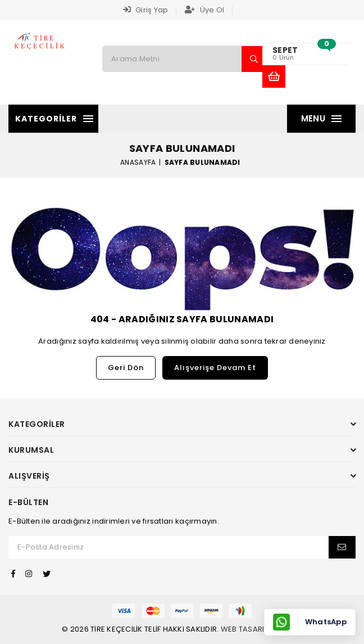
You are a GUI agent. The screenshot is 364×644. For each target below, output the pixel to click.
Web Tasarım (246, 629)
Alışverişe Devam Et (215, 368)
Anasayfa (138, 162)
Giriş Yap (146, 10)
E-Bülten (28, 503)
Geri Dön (126, 368)
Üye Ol (204, 10)
